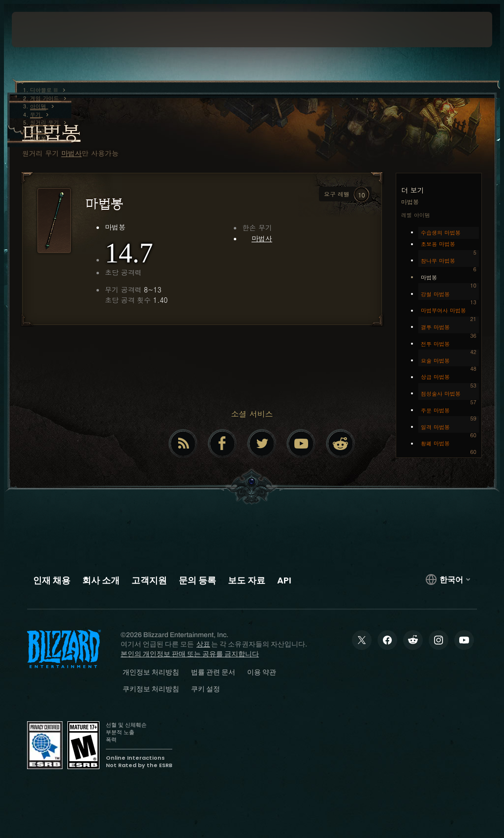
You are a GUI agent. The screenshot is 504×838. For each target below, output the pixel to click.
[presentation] (41, 30)
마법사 (71, 153)
